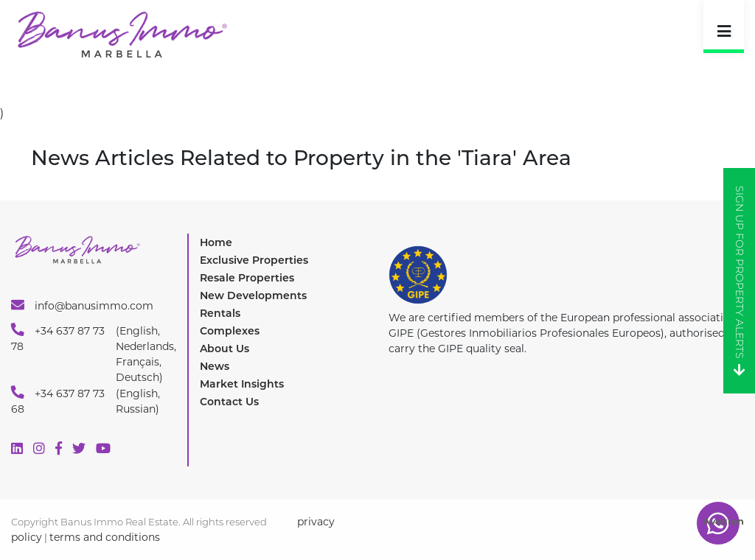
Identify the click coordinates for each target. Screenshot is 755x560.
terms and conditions (105, 537)
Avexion (723, 521)
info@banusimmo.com (82, 305)
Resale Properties (247, 278)
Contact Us (229, 402)
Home (216, 242)
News (215, 366)
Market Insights (242, 384)
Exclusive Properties (254, 260)
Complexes (230, 331)
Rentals (220, 313)
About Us (225, 349)
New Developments (253, 295)
